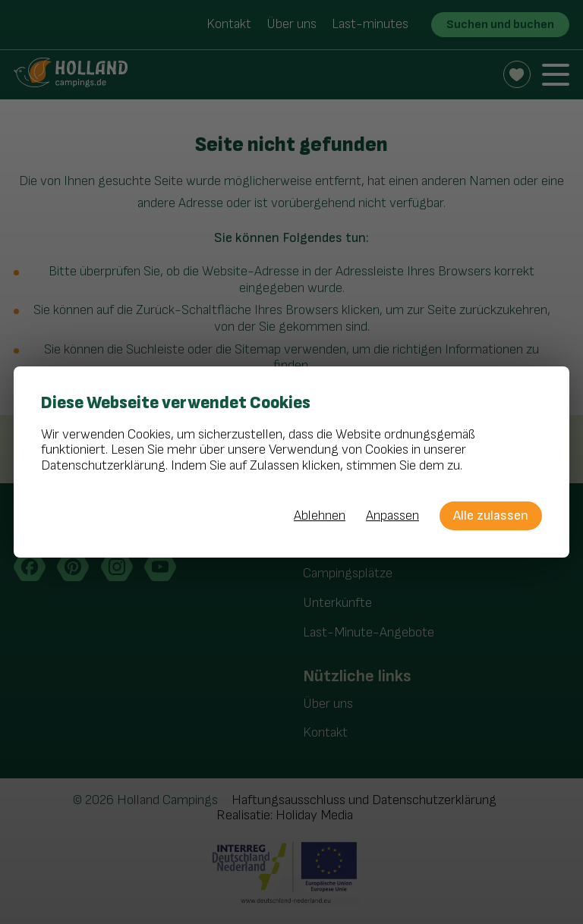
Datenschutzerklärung (103, 465)
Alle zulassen (491, 515)
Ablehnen (320, 516)
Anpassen (392, 516)
